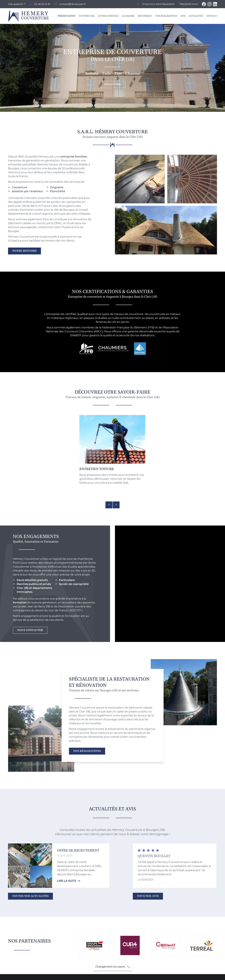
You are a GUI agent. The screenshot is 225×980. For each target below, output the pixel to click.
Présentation (67, 16)
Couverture (87, 16)
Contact (212, 16)
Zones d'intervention (159, 975)
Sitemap (139, 975)
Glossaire (128, 16)
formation (20, 541)
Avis (183, 16)
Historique (145, 16)
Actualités (196, 16)
